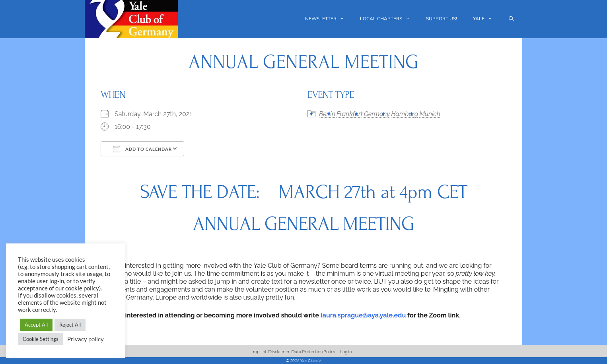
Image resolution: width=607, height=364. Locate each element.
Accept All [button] (36, 325)
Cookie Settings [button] (41, 339)
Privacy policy (86, 339)
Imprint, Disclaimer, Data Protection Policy (293, 351)
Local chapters (389, 19)
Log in (346, 351)
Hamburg (405, 114)
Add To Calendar (142, 149)
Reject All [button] (70, 325)
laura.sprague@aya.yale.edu (363, 315)
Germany (377, 114)
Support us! (442, 19)
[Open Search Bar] (511, 19)
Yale (487, 19)
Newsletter (329, 19)
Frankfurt (350, 114)
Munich (430, 114)
